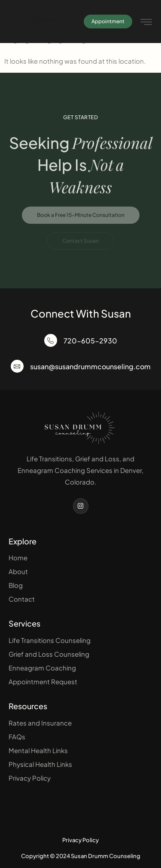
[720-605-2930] (51, 340)
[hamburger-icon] (146, 23)
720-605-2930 (90, 341)
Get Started (81, 117)
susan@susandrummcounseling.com (90, 366)
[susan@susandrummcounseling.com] (17, 366)
